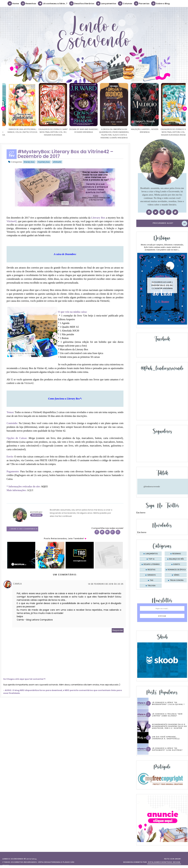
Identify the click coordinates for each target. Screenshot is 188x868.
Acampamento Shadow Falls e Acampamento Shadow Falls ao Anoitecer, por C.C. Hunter (169, 726)
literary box (29, 162)
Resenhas (29, 3)
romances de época (177, 570)
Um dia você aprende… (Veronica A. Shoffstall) (166, 738)
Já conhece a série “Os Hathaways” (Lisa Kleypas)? (167, 749)
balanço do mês (177, 559)
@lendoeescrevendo (152, 486)
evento (177, 564)
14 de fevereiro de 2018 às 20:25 (106, 584)
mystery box (44, 162)
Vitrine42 (29, 383)
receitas (151, 570)
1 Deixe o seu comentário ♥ (24, 529)
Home (13, 3)
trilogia (151, 586)
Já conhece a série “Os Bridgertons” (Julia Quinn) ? (168, 703)
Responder (118, 630)
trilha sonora (177, 580)
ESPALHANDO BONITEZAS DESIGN (164, 862)
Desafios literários (82, 3)
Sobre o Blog (161, 3)
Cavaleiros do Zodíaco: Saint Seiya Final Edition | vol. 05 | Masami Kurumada (77, 132)
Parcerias (142, 3)
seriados (151, 575)
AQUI (44, 486)
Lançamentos (106, 3)
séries (177, 575)
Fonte (65, 203)
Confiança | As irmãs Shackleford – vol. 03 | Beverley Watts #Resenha (16, 132)
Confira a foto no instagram (21, 353)
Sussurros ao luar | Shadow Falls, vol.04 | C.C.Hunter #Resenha (162, 285)
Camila (17, 584)
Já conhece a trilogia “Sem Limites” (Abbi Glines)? (167, 715)
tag (151, 580)
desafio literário (152, 564)
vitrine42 (57, 162)
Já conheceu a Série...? (53, 3)
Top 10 (151, 559)
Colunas (125, 3)
